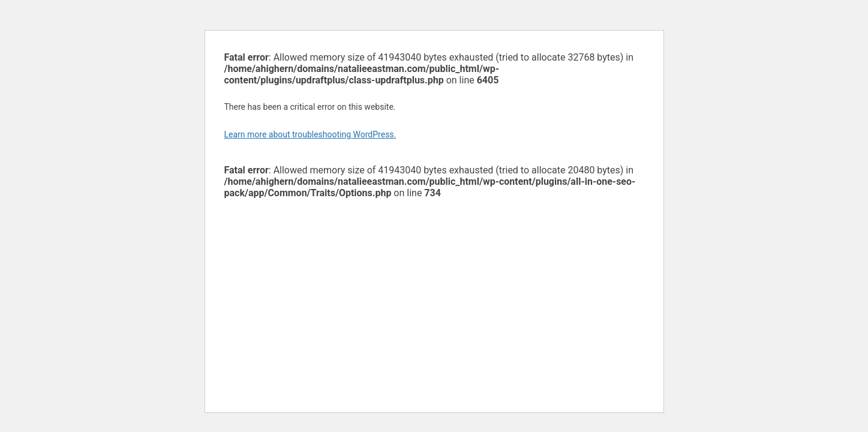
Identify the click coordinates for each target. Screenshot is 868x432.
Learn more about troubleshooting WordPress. (310, 134)
